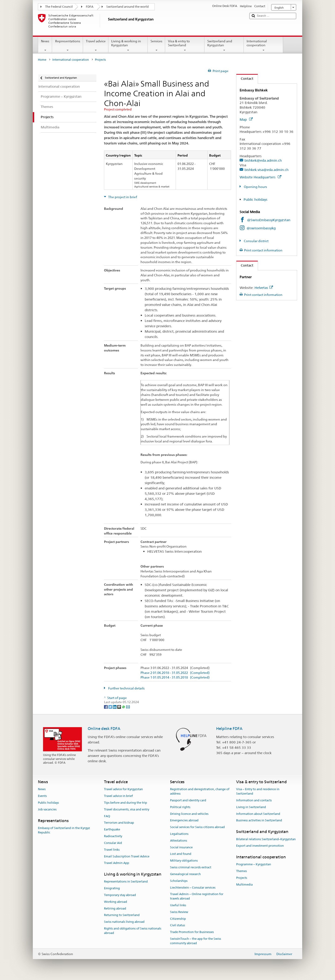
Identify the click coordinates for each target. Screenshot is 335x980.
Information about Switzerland (258, 814)
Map (246, 119)
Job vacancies (47, 809)
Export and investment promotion (260, 846)
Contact (245, 79)
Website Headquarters (260, 177)
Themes (241, 871)
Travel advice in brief (118, 796)
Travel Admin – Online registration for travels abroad (197, 896)
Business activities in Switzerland (259, 821)
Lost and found (181, 854)
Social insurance (181, 847)
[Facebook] (106, 706)
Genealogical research (185, 874)
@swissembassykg (261, 228)
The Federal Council (59, 7)
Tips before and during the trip (126, 803)
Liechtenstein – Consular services (193, 888)
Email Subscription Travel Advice (127, 856)
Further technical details (126, 688)
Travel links (112, 850)
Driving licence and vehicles (189, 814)
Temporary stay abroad (120, 895)
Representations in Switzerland (126, 882)
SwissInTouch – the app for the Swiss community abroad (196, 941)
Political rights (180, 807)
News (45, 46)
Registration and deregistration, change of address (200, 792)
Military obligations (184, 861)
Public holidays (255, 199)
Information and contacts (254, 800)
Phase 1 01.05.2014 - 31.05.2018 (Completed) (175, 677)
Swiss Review (179, 912)
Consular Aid (113, 843)
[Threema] (119, 706)
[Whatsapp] (124, 706)
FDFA (90, 7)
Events (42, 796)
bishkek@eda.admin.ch (263, 160)
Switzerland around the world (127, 7)
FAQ (107, 816)
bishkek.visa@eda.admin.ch (266, 170)
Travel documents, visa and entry (127, 809)
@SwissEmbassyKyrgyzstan (269, 220)
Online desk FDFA (104, 729)
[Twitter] (111, 706)
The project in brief (122, 197)
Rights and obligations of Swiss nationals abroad (133, 931)
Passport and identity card (188, 800)
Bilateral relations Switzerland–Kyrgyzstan (266, 839)
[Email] (128, 706)
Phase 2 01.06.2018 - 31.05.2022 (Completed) (175, 673)
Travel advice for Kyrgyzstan (123, 789)
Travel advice (96, 46)
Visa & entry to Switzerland (185, 46)
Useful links (178, 905)
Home (42, 60)
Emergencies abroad (184, 821)
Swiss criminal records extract (191, 867)
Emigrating (112, 888)
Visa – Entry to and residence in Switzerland (258, 792)
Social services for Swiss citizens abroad (197, 827)
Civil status (178, 925)
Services (156, 46)
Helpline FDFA (229, 729)
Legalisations (179, 834)
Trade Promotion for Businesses (192, 932)
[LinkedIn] (115, 706)
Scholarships (179, 881)
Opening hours (255, 187)
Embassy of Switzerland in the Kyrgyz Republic (64, 830)
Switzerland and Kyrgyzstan (224, 46)
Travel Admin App (117, 863)
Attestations (179, 841)
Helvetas (264, 288)
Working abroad (116, 902)
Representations (67, 46)
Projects (242, 878)
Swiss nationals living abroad (124, 922)
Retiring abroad (115, 908)
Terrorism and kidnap (119, 823)
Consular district (256, 241)
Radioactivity (113, 836)
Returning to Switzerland (122, 915)
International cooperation (263, 46)
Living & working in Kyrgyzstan (128, 46)
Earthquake (112, 830)
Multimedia (244, 885)
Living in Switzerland (251, 807)
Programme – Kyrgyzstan (254, 865)
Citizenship (178, 919)
